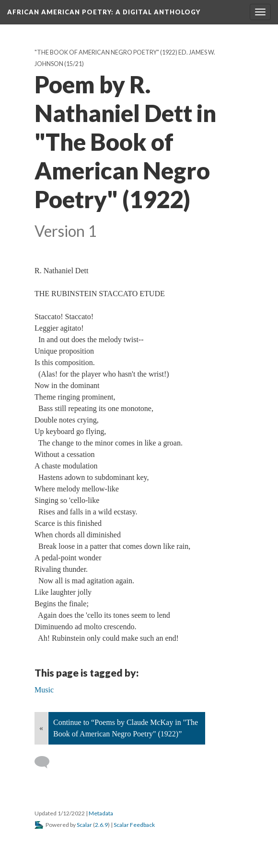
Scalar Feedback (134, 825)
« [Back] (41, 728)
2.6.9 (101, 825)
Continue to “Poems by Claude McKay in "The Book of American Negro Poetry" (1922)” (126, 728)
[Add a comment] (46, 762)
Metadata (101, 813)
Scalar (84, 825)
